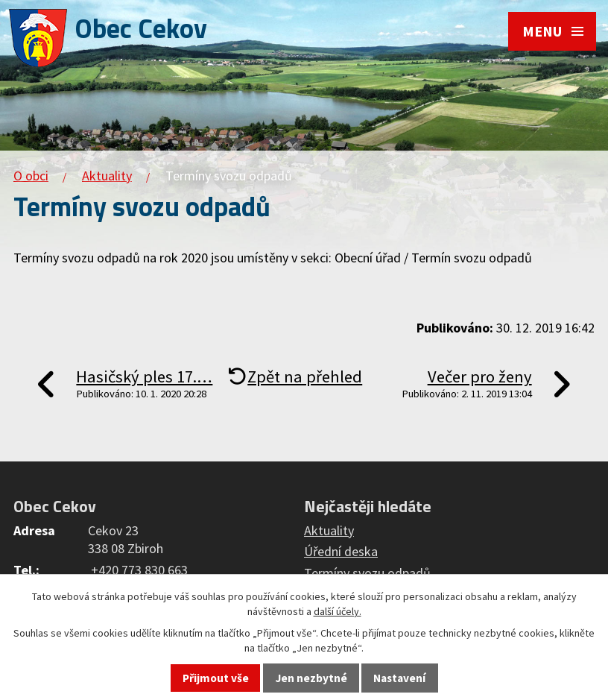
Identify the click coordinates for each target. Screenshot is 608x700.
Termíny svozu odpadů (367, 573)
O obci (31, 176)
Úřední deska (341, 551)
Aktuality (107, 176)
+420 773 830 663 (139, 570)
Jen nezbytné (311, 678)
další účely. (338, 611)
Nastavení (399, 678)
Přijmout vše (216, 678)
